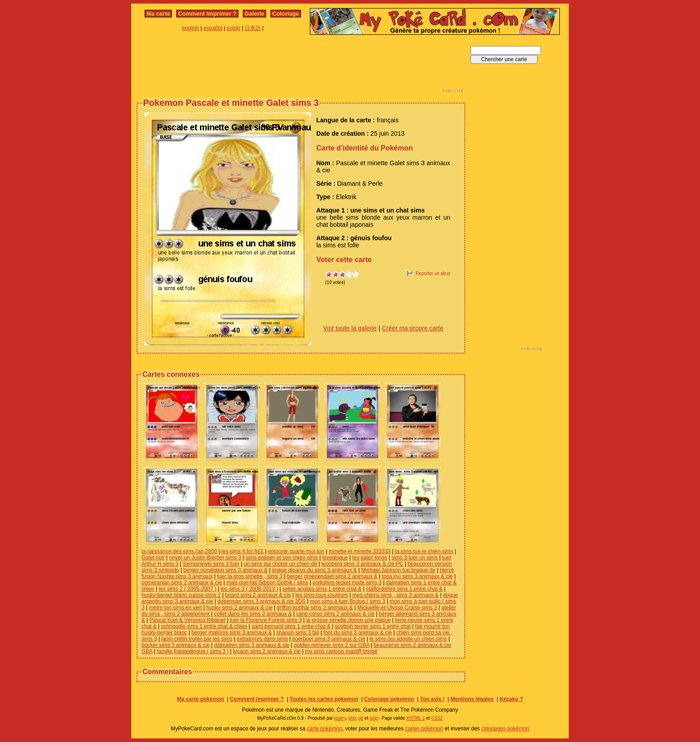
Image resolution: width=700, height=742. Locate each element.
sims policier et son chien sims (282, 558)
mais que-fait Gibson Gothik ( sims (267, 583)
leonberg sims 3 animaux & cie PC (362, 564)
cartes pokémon (424, 729)
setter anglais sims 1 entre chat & (322, 589)
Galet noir (153, 558)
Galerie (254, 14)
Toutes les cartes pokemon (324, 699)
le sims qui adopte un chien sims (408, 639)
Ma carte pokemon (200, 699)
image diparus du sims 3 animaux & (314, 570)
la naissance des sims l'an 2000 (179, 551)
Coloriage (286, 14)
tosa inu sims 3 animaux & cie (417, 576)
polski (233, 28)
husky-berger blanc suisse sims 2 (181, 595)
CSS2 (437, 718)
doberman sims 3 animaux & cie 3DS (261, 601)
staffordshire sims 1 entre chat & (404, 589)
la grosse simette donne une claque (348, 620)
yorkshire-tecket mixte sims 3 (347, 583)
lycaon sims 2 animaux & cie (267, 651)
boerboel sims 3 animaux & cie (328, 639)
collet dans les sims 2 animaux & (253, 614)
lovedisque (335, 558)
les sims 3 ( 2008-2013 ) (249, 589)
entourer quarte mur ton (296, 551)
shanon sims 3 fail (298, 633)
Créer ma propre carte (412, 328)
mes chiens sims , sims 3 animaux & (395, 595)
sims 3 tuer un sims (415, 558)
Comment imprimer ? (207, 14)
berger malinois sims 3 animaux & (232, 633)
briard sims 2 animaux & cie (258, 595)
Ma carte (158, 14)
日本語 (253, 28)
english (191, 28)
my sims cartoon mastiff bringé (341, 651)
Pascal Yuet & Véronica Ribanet (187, 620)
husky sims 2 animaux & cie (239, 608)
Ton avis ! (432, 699)
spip (374, 718)
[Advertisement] (301, 66)
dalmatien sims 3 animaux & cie (252, 645)
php (352, 718)
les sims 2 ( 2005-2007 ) (187, 589)
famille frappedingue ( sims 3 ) (193, 651)
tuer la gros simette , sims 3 (250, 576)
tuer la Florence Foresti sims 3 (266, 620)
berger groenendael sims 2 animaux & (332, 576)
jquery (340, 718)
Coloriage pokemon (389, 699)
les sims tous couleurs (321, 595)
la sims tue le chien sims (424, 551)
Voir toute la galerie (350, 328)
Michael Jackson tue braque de (398, 570)
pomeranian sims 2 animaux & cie (182, 583)
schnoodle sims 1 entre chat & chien (204, 626)
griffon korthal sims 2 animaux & (315, 608)
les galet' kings (370, 558)
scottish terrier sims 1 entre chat (373, 626)
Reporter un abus (433, 273)
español (213, 28)
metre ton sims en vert (175, 608)
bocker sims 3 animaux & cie (176, 645)
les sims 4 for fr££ (243, 551)
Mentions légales (472, 699)
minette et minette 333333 (360, 551)
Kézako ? (511, 699)
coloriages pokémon (505, 729)
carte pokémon (324, 729)
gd (361, 718)
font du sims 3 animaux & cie (358, 633)
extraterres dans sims (262, 639)
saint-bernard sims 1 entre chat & (291, 626)
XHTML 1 (416, 718)
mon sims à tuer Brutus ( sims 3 (348, 601)
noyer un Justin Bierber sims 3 (205, 558)
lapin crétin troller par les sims (197, 639)
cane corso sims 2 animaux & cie (335, 614)
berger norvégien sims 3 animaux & (226, 570)
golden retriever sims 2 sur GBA (331, 645)
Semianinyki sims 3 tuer (211, 564)
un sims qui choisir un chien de (280, 564)
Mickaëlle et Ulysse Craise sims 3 (397, 608)
